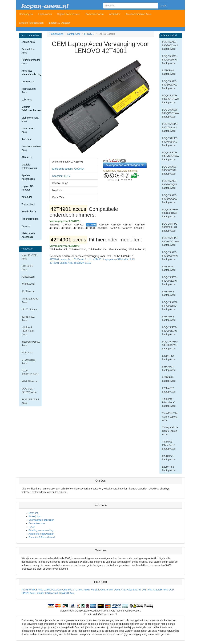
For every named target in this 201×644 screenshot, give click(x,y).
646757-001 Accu (142, 590)
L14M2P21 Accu (53, 590)
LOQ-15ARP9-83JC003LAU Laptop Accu (170, 127)
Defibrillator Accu (28, 51)
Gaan (163, 6)
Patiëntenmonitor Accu (31, 62)
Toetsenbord (28, 204)
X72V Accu (126, 590)
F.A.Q (32, 527)
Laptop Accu (45, 14)
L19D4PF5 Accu (27, 268)
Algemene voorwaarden (41, 534)
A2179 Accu (28, 291)
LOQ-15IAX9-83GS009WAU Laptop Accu (170, 256)
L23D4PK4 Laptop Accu (169, 293)
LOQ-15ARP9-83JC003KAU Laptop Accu (170, 227)
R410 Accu (27, 353)
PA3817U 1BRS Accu (30, 401)
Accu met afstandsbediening (31, 72)
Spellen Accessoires (28, 177)
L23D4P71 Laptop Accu (169, 458)
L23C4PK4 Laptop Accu (169, 318)
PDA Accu (27, 157)
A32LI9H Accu (160, 590)
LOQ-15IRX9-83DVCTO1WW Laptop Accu (171, 156)
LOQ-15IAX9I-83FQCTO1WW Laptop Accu (171, 113)
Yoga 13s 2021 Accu (30, 257)
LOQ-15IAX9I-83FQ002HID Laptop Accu (170, 306)
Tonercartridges (30, 219)
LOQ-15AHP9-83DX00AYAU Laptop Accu (170, 345)
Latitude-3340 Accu (46, 593)
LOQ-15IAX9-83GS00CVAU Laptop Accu (170, 45)
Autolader (27, 197)
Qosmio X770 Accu (73, 590)
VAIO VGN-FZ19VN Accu (29, 390)
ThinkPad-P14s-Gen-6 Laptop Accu (169, 402)
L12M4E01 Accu (66, 593)
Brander (26, 226)
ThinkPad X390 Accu (30, 300)
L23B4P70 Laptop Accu (169, 379)
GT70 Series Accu (28, 362)
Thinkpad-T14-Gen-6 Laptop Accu (170, 431)
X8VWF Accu (113, 590)
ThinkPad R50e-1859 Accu (28, 331)
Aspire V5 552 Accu (94, 590)
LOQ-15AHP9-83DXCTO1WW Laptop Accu (171, 241)
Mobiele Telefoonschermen (31, 109)
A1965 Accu (28, 284)
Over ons (33, 513)
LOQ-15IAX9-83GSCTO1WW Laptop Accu (171, 99)
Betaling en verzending (41, 530)
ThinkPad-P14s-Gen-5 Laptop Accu (169, 445)
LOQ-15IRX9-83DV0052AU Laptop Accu (170, 281)
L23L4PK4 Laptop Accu (169, 268)
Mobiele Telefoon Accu (31, 23)
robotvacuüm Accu (29, 91)
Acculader (115, 14)
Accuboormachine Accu (138, 14)
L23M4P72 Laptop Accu (169, 390)
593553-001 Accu (28, 318)
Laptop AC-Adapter (60, 23)
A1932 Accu (28, 277)
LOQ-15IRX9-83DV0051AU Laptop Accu (170, 331)
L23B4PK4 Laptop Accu (169, 72)
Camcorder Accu (95, 14)
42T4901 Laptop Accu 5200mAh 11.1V (71, 259)
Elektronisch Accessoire (28, 235)
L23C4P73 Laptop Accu (169, 368)
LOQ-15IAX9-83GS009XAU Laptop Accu (170, 85)
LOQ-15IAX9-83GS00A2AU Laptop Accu (170, 199)
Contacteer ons (37, 523)
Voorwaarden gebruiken (41, 520)
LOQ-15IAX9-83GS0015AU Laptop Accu (170, 170)
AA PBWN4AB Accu (32, 590)
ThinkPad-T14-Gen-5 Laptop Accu (170, 417)
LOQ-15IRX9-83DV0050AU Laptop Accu (170, 60)
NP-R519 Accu (30, 381)
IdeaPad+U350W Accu (31, 343)
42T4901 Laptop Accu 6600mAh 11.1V (71, 263)
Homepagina (26, 14)
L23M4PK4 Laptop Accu (169, 358)
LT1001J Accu (29, 309)
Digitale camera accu (69, 14)
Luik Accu (27, 100)
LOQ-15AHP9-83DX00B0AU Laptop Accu (170, 142)
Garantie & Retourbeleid (42, 537)
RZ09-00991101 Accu (30, 372)
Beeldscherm (29, 212)
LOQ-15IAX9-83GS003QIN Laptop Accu (169, 184)
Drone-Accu (28, 82)
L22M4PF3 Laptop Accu (169, 468)
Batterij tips (35, 516)
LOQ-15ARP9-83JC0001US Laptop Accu (170, 213)
